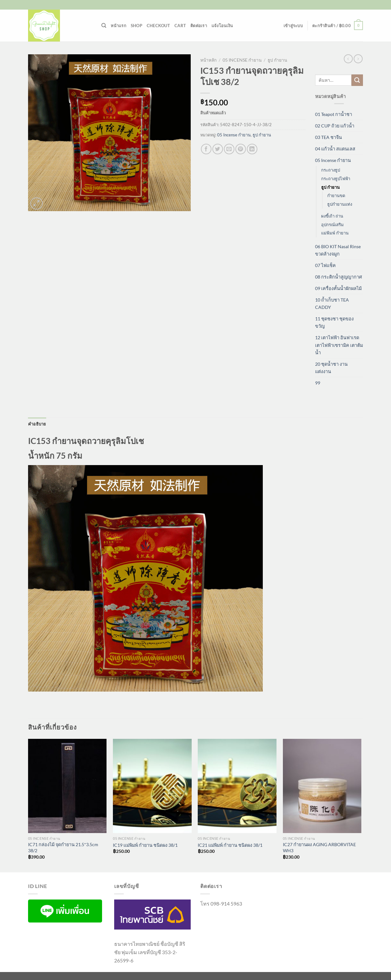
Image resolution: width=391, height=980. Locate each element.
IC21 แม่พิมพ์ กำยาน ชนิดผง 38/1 (230, 845)
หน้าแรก (118, 26)
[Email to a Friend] (229, 149)
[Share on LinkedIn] (252, 149)
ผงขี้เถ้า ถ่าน (332, 216)
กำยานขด (336, 195)
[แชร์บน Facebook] (206, 149)
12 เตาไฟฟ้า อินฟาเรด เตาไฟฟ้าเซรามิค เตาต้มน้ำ (339, 345)
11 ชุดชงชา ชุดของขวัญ (334, 322)
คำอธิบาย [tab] (37, 424)
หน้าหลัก (208, 60)
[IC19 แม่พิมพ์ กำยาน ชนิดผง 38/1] (152, 786)
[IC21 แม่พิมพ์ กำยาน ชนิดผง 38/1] (237, 786)
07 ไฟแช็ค (325, 265)
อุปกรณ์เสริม (332, 225)
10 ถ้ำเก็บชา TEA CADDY (332, 303)
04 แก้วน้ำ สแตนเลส (335, 149)
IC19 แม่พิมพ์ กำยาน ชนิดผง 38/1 (145, 845)
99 (318, 383)
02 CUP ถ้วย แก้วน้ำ (335, 126)
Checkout (158, 26)
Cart (180, 26)
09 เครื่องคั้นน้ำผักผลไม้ (338, 288)
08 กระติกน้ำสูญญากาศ (339, 277)
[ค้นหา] (104, 26)
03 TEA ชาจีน (328, 137)
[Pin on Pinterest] (241, 149)
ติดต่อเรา (199, 26)
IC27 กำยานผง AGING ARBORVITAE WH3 (319, 847)
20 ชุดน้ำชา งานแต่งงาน (331, 368)
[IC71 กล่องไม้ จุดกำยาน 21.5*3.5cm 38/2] (67, 786)
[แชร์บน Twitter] (218, 149)
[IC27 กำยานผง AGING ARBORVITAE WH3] (322, 786)
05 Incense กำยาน (242, 60)
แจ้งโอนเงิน (222, 26)
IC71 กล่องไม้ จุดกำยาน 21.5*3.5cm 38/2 (63, 847)
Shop (136, 26)
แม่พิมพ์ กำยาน (335, 233)
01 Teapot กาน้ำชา (334, 114)
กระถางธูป (331, 170)
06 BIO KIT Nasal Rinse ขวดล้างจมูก (338, 250)
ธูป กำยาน (277, 60)
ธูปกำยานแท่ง (340, 204)
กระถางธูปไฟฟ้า (336, 179)
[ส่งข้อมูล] (357, 80)
